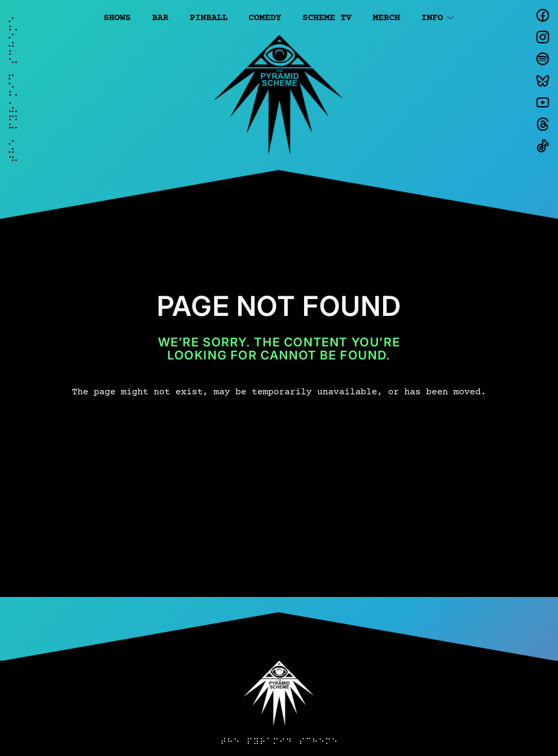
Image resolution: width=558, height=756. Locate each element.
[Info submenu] (450, 17)
